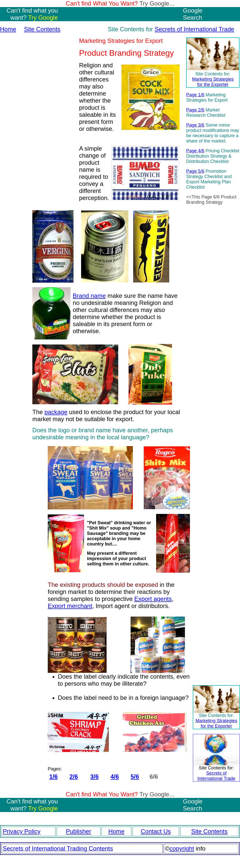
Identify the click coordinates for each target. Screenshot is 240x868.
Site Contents (42, 29)
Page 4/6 (195, 151)
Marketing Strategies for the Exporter (213, 82)
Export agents (153, 599)
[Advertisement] (38, 124)
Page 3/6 (195, 125)
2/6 (74, 777)
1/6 (53, 777)
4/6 (115, 777)
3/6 (94, 777)
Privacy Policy (22, 831)
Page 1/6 (195, 95)
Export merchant (70, 606)
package (56, 412)
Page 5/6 (195, 171)
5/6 (135, 777)
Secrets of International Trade (194, 29)
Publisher (79, 831)
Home (8, 29)
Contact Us (156, 831)
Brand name (89, 296)
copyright (182, 848)
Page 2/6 (195, 110)
